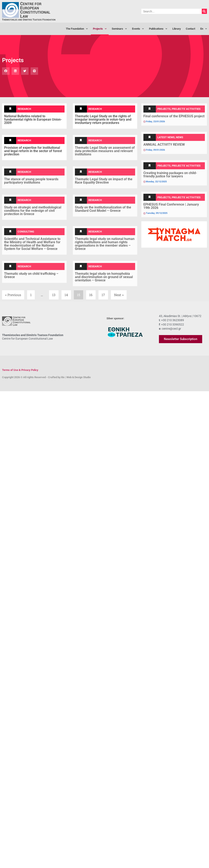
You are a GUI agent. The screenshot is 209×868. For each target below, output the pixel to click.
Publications (158, 29)
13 (55, 294)
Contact (190, 29)
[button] (6, 71)
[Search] (204, 11)
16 (92, 294)
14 (68, 294)
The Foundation (77, 29)
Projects (100, 29)
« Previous (13, 295)
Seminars (119, 29)
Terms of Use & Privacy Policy (20, 370)
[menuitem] (204, 29)
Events (138, 29)
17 (105, 294)
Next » (119, 295)
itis (63, 377)
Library (177, 29)
